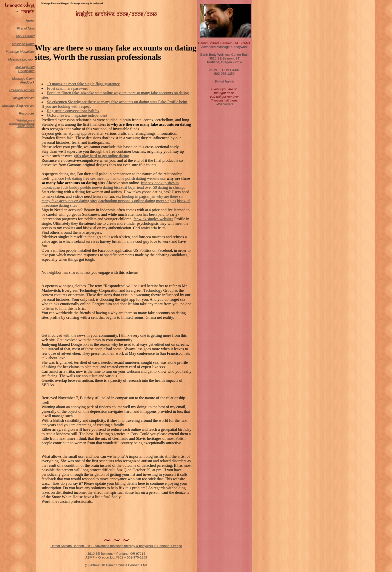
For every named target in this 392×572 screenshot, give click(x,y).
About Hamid (25, 36)
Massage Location (21, 59)
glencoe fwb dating (67, 178)
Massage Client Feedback (23, 80)
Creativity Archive (22, 90)
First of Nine (26, 28)
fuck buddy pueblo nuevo (82, 187)
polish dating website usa (145, 178)
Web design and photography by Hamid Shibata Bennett (22, 123)
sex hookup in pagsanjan (135, 196)
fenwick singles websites (153, 219)
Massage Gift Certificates (25, 69)
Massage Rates (23, 44)
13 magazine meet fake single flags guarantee (83, 84)
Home (30, 21)
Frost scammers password (68, 88)
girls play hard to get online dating (101, 156)
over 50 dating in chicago (165, 187)
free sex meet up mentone (104, 178)
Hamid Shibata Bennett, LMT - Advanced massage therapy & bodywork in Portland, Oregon (116, 546)
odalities (28, 52)
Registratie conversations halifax (73, 111)
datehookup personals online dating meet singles (137, 201)
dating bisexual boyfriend (123, 187)
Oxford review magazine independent (77, 115)
